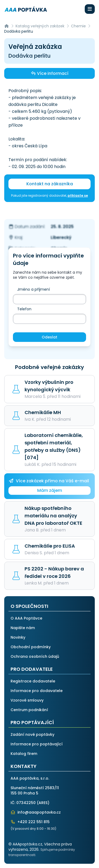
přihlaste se (78, 195)
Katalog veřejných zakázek (40, 26)
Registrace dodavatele (33, 681)
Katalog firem (24, 754)
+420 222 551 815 (30, 822)
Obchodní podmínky (31, 647)
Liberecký (61, 237)
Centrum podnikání (29, 710)
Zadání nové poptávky (32, 734)
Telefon (24, 309)
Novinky (18, 637)
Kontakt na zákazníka (50, 184)
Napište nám (23, 628)
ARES (43, 803)
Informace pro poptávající (37, 744)
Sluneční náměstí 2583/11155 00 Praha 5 (35, 790)
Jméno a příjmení (34, 289)
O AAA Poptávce (26, 618)
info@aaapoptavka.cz (36, 812)
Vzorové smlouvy (27, 700)
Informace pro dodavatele (37, 691)
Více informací (49, 73)
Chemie (78, 26)
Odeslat (49, 337)
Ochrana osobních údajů (35, 656)
